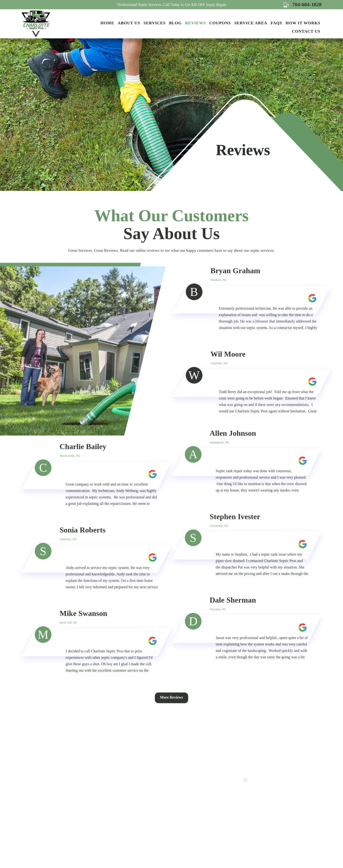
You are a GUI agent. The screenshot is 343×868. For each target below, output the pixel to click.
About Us (129, 23)
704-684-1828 (302, 4)
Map (265, 803)
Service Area (251, 23)
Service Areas (182, 777)
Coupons (220, 23)
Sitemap (178, 812)
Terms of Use (182, 803)
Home (107, 23)
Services (155, 23)
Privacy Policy (183, 794)
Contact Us (306, 31)
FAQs (276, 23)
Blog (175, 23)
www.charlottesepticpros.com (276, 781)
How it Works (303, 23)
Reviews (195, 23)
